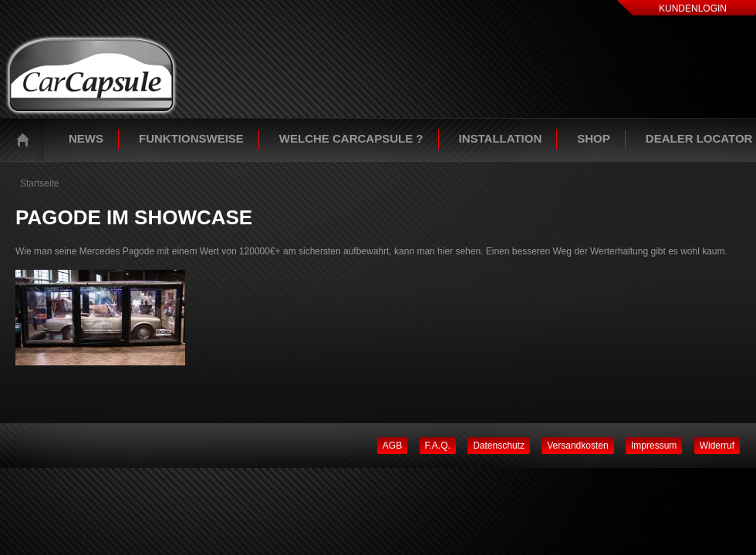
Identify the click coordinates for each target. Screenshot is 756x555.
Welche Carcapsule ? (351, 138)
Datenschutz (499, 446)
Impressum (654, 446)
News (86, 138)
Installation (501, 138)
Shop (594, 138)
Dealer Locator (699, 138)
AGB (392, 446)
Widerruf (717, 446)
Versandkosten (577, 446)
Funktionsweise (191, 138)
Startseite (27, 140)
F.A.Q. (438, 446)
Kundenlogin (693, 8)
